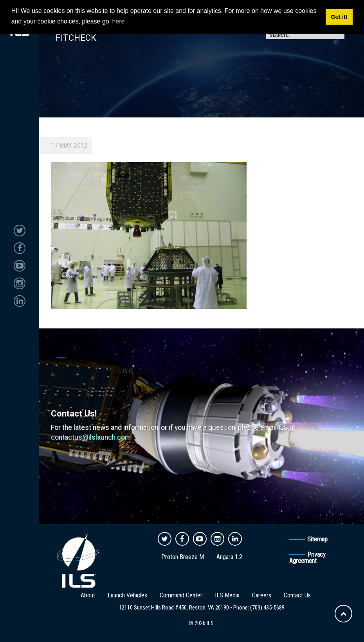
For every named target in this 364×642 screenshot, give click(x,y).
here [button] (118, 21)
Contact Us (297, 595)
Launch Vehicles (127, 595)
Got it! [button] (339, 17)
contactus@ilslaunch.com (91, 437)
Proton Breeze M (183, 557)
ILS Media (227, 595)
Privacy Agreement (307, 558)
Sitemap (317, 539)
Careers (262, 595)
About (88, 595)
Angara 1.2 (229, 557)
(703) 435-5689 (267, 608)
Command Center (181, 595)
